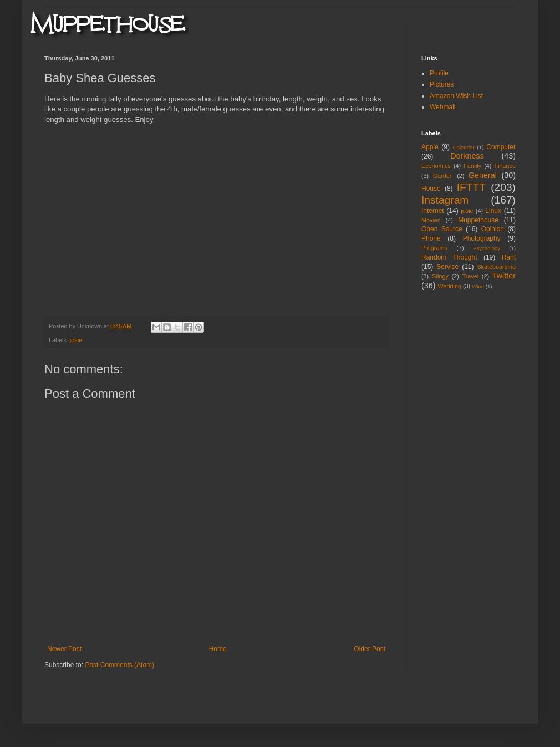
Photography (482, 238)
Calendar (464, 147)
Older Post (370, 649)
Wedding (450, 286)
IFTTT (471, 187)
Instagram (445, 200)
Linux (493, 211)
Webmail (442, 107)
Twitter (504, 276)
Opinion (493, 229)
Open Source (442, 229)
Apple (430, 147)
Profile (439, 73)
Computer (501, 147)
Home (218, 649)
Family (472, 166)
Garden (443, 176)
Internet (433, 211)
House (431, 189)
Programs (434, 248)
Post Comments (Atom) (119, 665)
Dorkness (467, 156)
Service (447, 267)
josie (76, 340)
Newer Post (64, 649)
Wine (478, 286)
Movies (431, 220)
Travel (470, 276)
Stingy (440, 276)
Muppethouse (478, 220)
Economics (436, 166)
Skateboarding (496, 267)
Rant (509, 257)
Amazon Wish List (456, 96)
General (483, 175)
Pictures (442, 84)
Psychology (487, 248)
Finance (505, 166)
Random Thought (449, 257)
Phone (431, 238)
